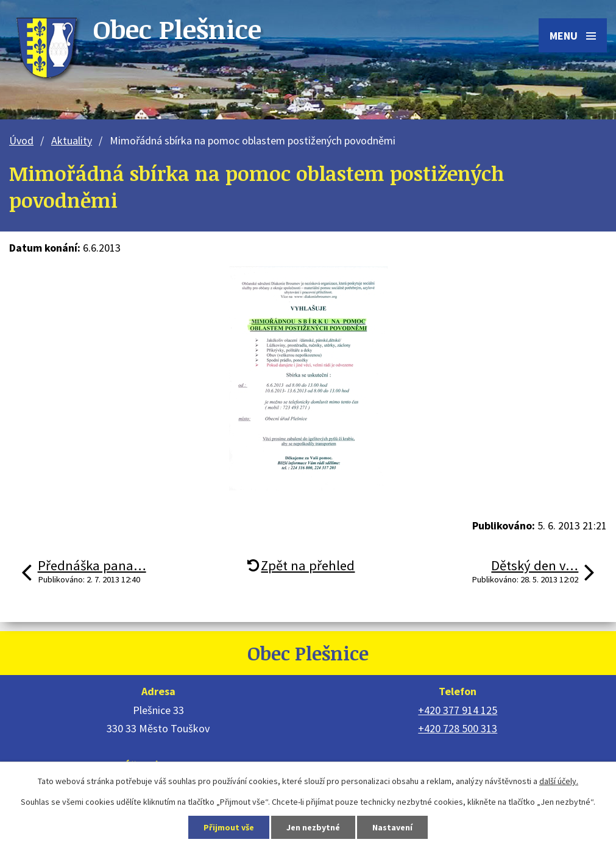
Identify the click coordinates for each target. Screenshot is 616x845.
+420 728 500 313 (458, 728)
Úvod (21, 140)
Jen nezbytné (313, 827)
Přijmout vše (229, 827)
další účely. (559, 781)
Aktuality (72, 140)
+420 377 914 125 (458, 710)
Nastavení (392, 827)
